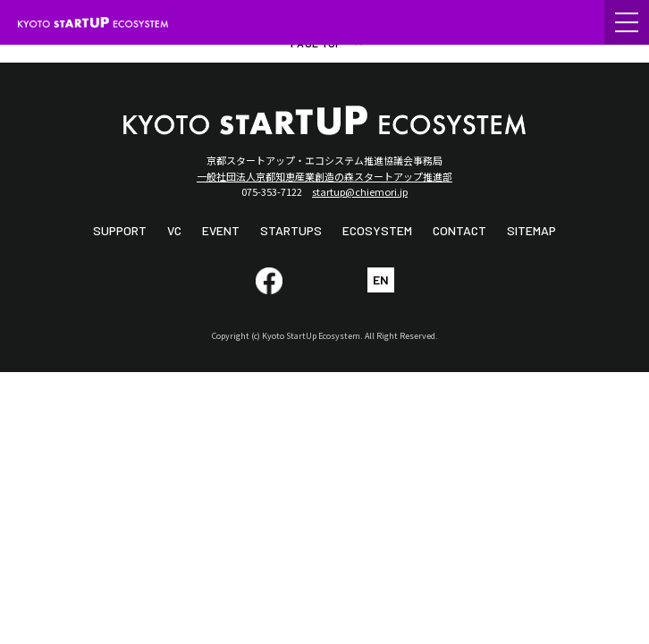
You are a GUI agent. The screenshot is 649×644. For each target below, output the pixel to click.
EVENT (221, 230)
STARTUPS (291, 230)
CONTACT (459, 230)
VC (174, 230)
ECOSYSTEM (377, 230)
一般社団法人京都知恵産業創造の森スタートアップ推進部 (324, 176)
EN (381, 280)
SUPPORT (120, 230)
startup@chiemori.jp (360, 191)
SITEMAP (531, 230)
